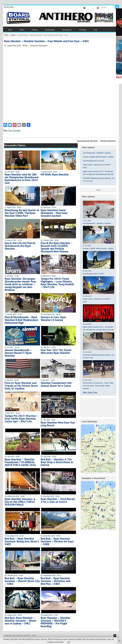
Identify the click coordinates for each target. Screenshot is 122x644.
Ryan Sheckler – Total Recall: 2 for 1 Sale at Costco (58, 500)
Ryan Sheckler (14, 131)
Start (10, 30)
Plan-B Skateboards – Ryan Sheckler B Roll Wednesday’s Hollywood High (22, 320)
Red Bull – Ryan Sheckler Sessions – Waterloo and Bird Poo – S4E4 (55, 581)
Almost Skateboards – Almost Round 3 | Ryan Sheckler (18, 353)
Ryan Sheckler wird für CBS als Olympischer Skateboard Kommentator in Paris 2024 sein (22, 179)
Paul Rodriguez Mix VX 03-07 (94, 161)
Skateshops (50, 30)
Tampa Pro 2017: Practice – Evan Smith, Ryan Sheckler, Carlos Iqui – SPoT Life (21, 419)
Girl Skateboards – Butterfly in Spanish (97, 153)
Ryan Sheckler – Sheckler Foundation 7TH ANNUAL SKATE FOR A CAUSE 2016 (20, 462)
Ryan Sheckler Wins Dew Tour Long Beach (58, 424)
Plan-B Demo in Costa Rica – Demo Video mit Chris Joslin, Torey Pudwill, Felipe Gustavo (98, 386)
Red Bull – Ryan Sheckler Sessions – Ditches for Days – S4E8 (57, 541)
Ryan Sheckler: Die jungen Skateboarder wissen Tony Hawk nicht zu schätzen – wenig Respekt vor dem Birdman (20, 284)
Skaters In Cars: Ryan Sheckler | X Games (53, 319)
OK (69, 642)
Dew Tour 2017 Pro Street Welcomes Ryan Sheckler (56, 351)
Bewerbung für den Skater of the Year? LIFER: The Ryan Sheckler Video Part (22, 213)
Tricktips (83, 30)
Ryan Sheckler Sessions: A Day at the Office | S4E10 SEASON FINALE (20, 502)
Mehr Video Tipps (90, 392)
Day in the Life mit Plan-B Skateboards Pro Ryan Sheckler (20, 246)
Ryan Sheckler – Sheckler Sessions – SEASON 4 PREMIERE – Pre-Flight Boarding (55, 622)
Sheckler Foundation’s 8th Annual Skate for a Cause (56, 384)
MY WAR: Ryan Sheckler (55, 174)
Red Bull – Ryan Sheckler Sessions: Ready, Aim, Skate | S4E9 (22, 541)
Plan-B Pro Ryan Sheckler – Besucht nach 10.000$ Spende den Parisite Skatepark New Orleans (57, 247)
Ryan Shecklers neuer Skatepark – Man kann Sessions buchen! (54, 213)
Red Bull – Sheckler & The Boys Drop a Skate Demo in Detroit (57, 462)
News (22, 30)
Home (6, 35)
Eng (95, 30)
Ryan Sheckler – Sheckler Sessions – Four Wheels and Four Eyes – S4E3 (46, 41)
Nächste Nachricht (108, 141)
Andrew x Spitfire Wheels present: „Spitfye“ (98, 157)
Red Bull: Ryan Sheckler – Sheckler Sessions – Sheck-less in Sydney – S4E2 (21, 621)
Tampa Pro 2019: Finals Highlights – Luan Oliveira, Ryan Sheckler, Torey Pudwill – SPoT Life (57, 283)
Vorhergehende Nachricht (87, 141)
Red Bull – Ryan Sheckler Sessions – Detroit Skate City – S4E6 (22, 581)
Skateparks (67, 30)
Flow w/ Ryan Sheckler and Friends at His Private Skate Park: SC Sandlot (21, 386)
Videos (35, 30)
